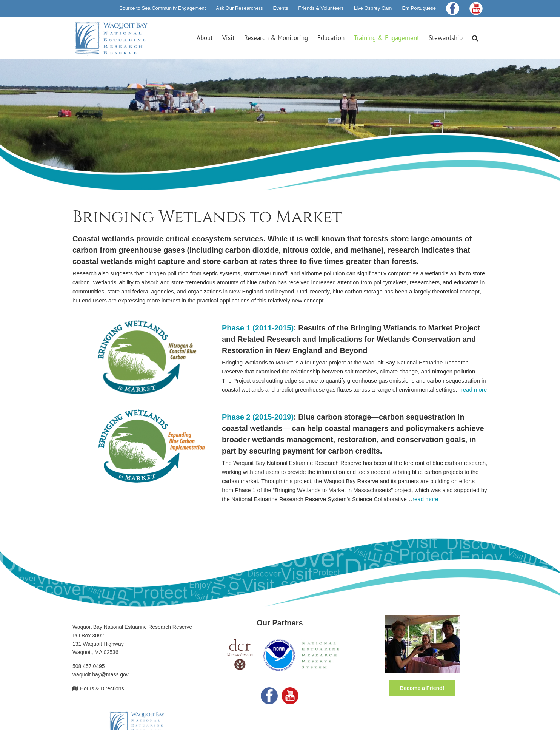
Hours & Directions (102, 688)
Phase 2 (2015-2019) (258, 417)
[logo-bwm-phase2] (139, 412)
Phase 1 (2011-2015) (258, 328)
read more (474, 390)
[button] (475, 38)
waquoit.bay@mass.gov (101, 674)
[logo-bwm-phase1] (139, 323)
